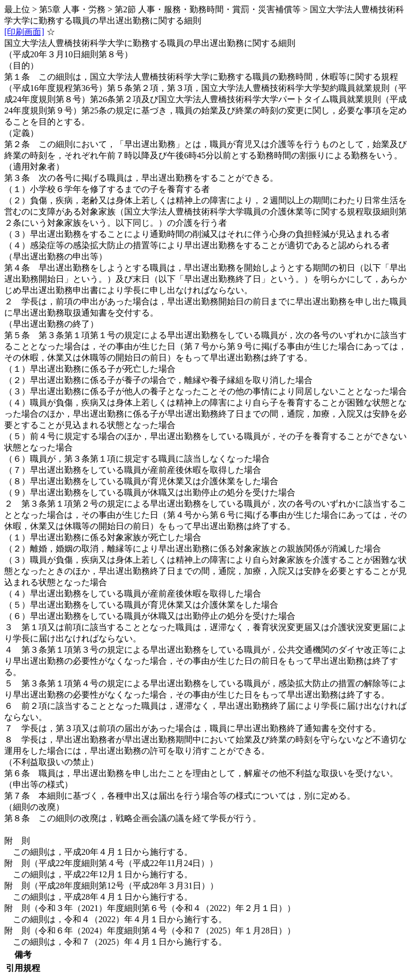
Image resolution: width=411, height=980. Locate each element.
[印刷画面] (24, 32)
